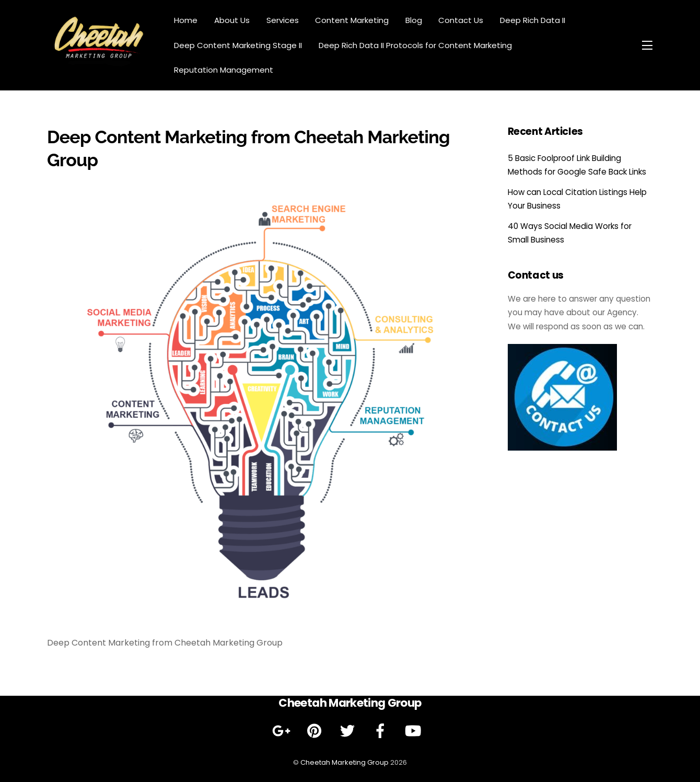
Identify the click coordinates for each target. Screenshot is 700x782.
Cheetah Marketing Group (345, 762)
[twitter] (349, 731)
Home (186, 20)
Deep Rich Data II (533, 20)
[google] (283, 731)
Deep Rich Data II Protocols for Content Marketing (415, 45)
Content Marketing (352, 20)
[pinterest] (316, 731)
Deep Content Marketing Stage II (238, 45)
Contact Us (461, 20)
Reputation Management (224, 70)
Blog (414, 20)
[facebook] (382, 731)
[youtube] (415, 731)
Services (283, 20)
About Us (232, 20)
